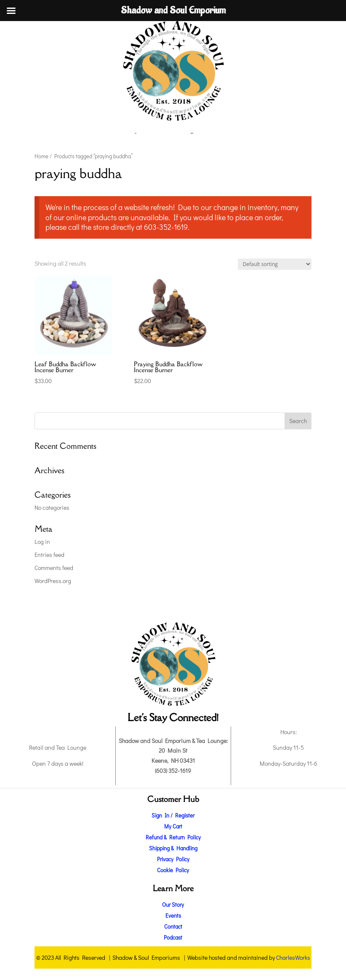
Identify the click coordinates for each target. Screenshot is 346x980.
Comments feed (54, 568)
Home (41, 156)
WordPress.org (53, 581)
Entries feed (49, 555)
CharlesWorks (293, 957)
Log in (42, 542)
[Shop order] (275, 264)
